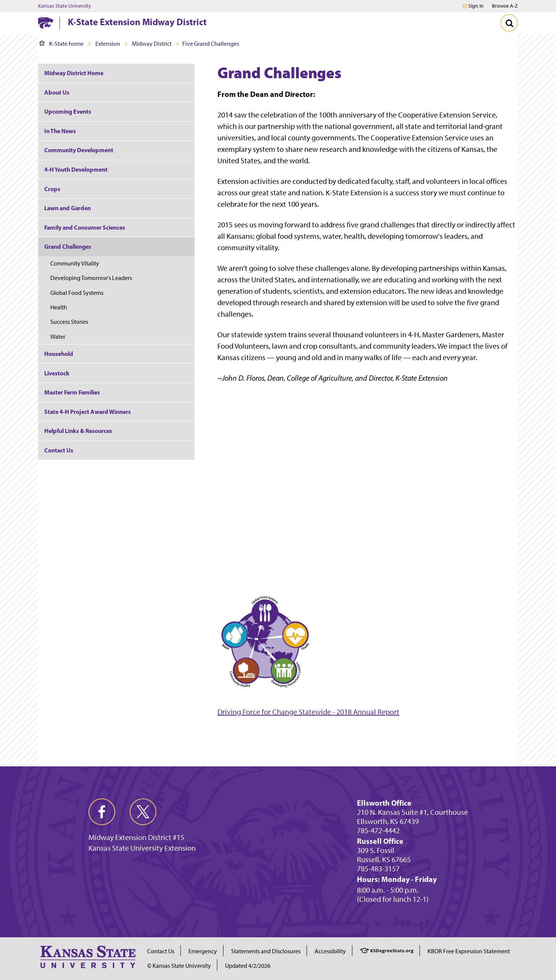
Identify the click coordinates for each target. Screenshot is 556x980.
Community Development (79, 150)
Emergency (203, 951)
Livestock (57, 373)
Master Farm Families (72, 392)
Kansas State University (65, 6)
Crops (52, 189)
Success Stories (69, 322)
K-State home (61, 44)
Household (59, 354)
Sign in (476, 6)
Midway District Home (74, 73)
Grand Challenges (68, 246)
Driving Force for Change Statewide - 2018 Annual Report (308, 712)
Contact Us (59, 450)
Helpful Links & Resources (78, 431)
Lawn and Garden (67, 208)
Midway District (152, 44)
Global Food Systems (77, 293)
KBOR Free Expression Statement (469, 951)
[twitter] (143, 812)
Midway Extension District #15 (136, 837)
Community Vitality (75, 263)
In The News (60, 131)
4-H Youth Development (76, 169)
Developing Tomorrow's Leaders (91, 278)
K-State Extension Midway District (137, 22)
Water (58, 337)
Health (59, 307)
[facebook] (102, 812)
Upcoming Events (68, 111)
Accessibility (330, 951)
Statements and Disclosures (266, 951)
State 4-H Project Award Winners (88, 412)
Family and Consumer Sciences (85, 227)
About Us (57, 92)
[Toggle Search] (509, 23)
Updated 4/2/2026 (248, 966)
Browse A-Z (505, 6)
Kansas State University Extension (142, 848)
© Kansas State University (179, 966)
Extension (108, 44)
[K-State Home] (46, 23)
